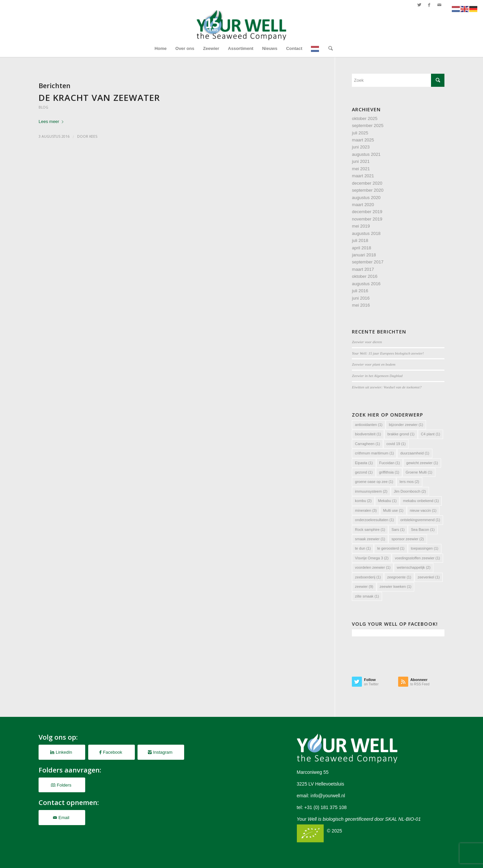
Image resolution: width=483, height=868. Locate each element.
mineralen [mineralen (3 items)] (366, 510)
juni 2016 (361, 298)
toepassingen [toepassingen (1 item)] (425, 548)
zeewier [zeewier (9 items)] (364, 586)
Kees (93, 136)
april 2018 (361, 248)
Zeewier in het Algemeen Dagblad (377, 376)
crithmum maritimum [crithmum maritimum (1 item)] (374, 453)
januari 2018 (364, 255)
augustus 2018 (366, 233)
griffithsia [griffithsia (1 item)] (389, 472)
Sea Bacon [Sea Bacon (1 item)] (423, 530)
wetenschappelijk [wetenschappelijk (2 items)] (414, 567)
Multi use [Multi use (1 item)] (393, 510)
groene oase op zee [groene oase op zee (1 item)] (374, 482)
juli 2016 (360, 291)
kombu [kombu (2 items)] (363, 501)
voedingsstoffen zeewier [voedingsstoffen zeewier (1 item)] (417, 558)
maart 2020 (363, 205)
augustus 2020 (366, 198)
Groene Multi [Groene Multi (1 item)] (419, 472)
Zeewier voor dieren (367, 342)
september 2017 (368, 262)
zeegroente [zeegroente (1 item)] (399, 577)
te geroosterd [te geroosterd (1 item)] (391, 548)
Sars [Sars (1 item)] (398, 530)
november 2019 (367, 219)
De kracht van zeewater (99, 98)
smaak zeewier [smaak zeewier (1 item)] (370, 539)
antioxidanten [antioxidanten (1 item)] (369, 425)
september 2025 (368, 126)
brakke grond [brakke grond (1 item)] (401, 434)
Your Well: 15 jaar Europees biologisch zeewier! (388, 353)
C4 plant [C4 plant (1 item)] (431, 434)
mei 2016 (361, 305)
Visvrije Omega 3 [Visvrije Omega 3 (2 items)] (372, 558)
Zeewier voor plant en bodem (373, 364)
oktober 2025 (365, 118)
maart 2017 (363, 269)
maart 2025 (363, 140)
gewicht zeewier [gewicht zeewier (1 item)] (422, 463)
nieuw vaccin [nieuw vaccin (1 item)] (423, 510)
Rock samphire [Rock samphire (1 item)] (370, 530)
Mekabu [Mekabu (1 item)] (387, 501)
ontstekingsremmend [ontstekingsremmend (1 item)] (420, 520)
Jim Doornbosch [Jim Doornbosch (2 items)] (410, 491)
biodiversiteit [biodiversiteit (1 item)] (368, 434)
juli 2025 (360, 133)
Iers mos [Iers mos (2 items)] (409, 482)
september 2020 (368, 190)
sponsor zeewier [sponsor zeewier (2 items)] (408, 539)
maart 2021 (363, 176)
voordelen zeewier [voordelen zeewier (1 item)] (373, 567)
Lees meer (52, 121)
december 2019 (367, 212)
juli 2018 (360, 240)
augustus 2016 (366, 284)
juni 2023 (361, 147)
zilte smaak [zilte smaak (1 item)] (367, 596)
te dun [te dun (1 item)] (363, 548)
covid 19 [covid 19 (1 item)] (396, 444)
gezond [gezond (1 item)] (364, 472)
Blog (43, 107)
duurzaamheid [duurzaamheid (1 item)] (415, 453)
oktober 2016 (365, 276)
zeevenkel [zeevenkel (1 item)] (429, 577)
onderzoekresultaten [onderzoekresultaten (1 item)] (374, 520)
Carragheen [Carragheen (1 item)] (367, 444)
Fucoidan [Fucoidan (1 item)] (390, 463)
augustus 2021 (366, 154)
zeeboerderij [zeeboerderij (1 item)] (368, 577)
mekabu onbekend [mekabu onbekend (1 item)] (421, 501)
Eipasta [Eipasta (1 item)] (364, 463)
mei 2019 (361, 226)
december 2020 (367, 183)
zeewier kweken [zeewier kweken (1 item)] (396, 586)
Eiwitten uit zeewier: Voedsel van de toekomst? (387, 387)
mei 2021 (361, 169)
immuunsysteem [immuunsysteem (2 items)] (371, 491)
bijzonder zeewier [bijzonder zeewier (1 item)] (406, 425)
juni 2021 (361, 161)
